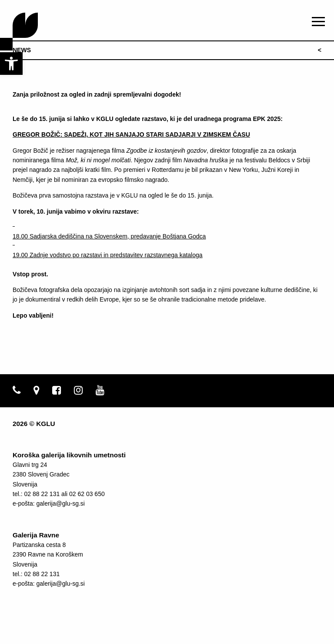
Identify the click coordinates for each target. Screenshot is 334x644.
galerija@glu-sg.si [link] (60, 503)
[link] (11, 64)
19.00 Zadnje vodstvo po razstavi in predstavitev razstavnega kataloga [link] (108, 255)
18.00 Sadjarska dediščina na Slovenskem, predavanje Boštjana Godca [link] (109, 236)
